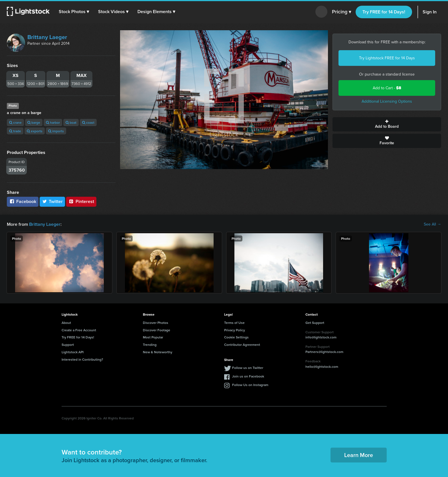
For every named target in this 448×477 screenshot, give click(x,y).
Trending (150, 345)
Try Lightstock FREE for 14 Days (387, 58)
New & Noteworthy (158, 352)
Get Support (315, 323)
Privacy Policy (235, 330)
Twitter (52, 201)
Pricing (341, 12)
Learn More (359, 455)
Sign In (430, 12)
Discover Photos (156, 323)
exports (35, 131)
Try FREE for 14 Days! (384, 12)
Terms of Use (234, 323)
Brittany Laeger (47, 37)
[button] (74, 12)
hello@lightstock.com (322, 367)
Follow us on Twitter (248, 368)
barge (34, 122)
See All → (432, 224)
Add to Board (387, 124)
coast (88, 122)
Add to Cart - (387, 88)
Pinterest (81, 201)
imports (56, 131)
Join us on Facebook (248, 376)
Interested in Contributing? (82, 359)
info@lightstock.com (321, 337)
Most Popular (153, 337)
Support (68, 345)
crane (15, 122)
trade (15, 131)
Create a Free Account (79, 330)
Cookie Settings (236, 337)
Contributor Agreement (242, 345)
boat (71, 122)
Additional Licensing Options (387, 101)
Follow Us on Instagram (250, 385)
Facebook (23, 201)
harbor (53, 122)
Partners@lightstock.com (324, 352)
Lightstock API (73, 352)
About (66, 323)
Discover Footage (157, 330)
